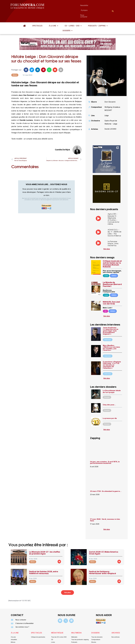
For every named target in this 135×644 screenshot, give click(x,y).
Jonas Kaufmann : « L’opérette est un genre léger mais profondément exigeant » (111, 320)
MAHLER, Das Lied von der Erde (111, 292)
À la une (54, 15)
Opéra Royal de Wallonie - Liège (111, 112)
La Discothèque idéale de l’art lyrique (112, 381)
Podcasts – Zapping (98, 15)
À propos (77, 6)
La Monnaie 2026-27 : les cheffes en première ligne (45, 542)
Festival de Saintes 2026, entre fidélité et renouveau (44, 562)
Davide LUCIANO (110, 119)
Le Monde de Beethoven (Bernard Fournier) (112, 274)
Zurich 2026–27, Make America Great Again (104, 542)
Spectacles (37, 15)
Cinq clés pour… (109, 394)
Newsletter (64, 6)
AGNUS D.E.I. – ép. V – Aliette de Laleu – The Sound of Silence (114, 222)
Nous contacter (91, 6)
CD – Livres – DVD (73, 15)
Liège (107, 105)
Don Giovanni (110, 91)
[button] (54, 15)
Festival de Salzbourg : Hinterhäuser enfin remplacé (102, 562)
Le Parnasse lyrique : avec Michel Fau (113, 233)
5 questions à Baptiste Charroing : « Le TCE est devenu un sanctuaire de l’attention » (112, 355)
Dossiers (67, 20)
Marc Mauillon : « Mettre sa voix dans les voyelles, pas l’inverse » (111, 337)
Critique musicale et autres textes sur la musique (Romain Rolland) (112, 254)
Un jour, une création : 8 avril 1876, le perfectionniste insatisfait (105, 452)
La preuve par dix (110, 408)
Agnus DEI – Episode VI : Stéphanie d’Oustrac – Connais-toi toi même (113, 209)
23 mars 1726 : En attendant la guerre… (106, 481)
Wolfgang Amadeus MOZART (112, 98)
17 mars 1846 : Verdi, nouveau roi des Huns (105, 510)
